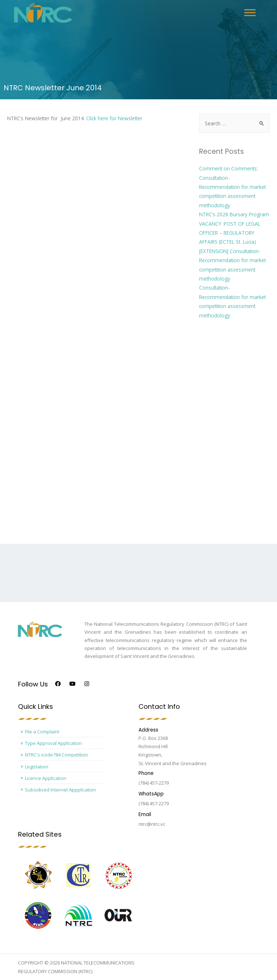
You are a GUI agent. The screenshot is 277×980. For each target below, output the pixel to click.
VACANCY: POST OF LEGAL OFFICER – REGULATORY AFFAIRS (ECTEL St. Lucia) (230, 233)
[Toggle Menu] (250, 12)
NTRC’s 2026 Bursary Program (234, 214)
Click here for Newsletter (114, 118)
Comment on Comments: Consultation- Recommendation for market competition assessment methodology (232, 187)
